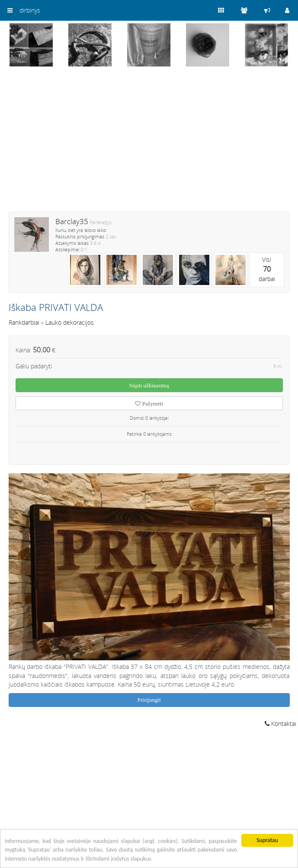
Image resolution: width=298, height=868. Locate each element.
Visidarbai (267, 269)
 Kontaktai (280, 724)
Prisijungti (149, 700)
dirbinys (30, 10)
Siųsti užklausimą (149, 385)
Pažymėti (149, 404)
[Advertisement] (149, 145)
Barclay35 (72, 221)
